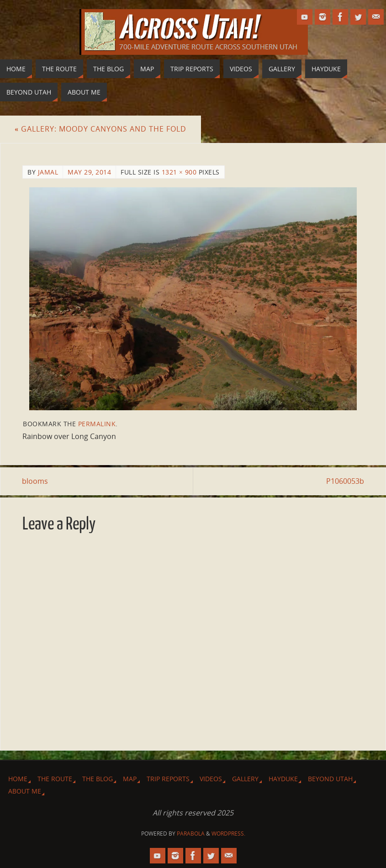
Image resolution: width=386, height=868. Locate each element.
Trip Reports (168, 779)
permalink (97, 424)
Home (18, 779)
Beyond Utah (330, 779)
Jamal (48, 172)
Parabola (191, 834)
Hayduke (283, 779)
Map (130, 779)
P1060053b (345, 481)
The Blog (98, 779)
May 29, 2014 (89, 172)
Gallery (245, 779)
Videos (211, 779)
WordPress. (228, 834)
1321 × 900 (179, 172)
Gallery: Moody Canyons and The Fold (100, 129)
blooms (35, 481)
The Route (55, 779)
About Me (25, 791)
